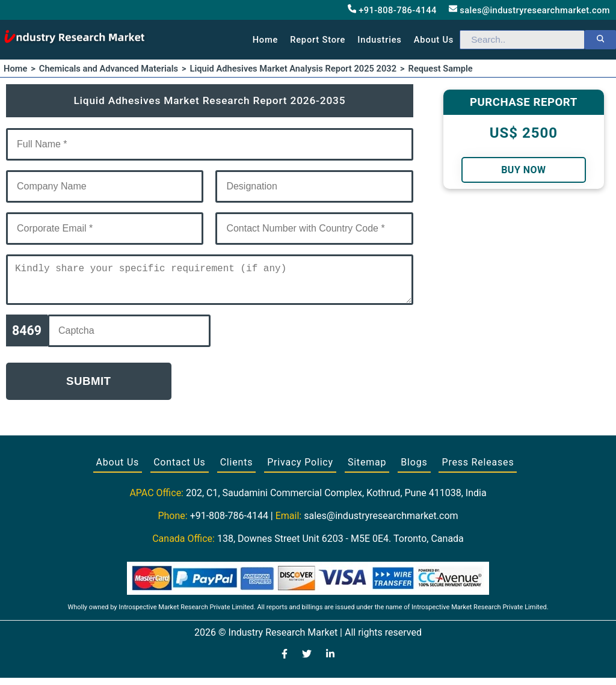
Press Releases (478, 469)
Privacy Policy (300, 469)
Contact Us (180, 469)
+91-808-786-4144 (392, 10)
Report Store (318, 40)
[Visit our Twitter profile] (307, 662)
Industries (379, 40)
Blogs (414, 469)
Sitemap (367, 469)
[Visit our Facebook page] (285, 662)
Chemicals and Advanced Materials (109, 69)
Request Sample (441, 69)
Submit (89, 388)
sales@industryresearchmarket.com (529, 10)
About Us (118, 469)
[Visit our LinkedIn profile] (330, 662)
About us (434, 40)
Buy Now (523, 170)
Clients (237, 469)
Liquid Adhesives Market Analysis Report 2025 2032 (294, 69)
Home (266, 40)
